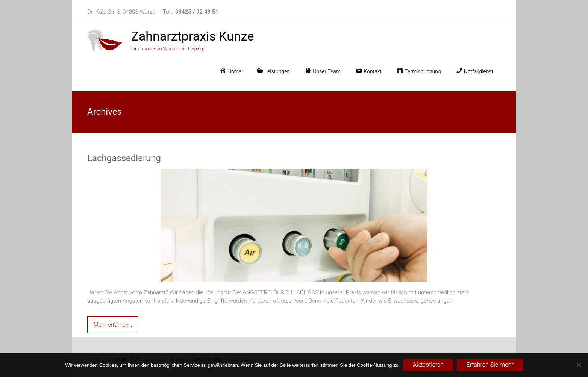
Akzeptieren (428, 365)
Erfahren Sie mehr (490, 365)
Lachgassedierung (124, 158)
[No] (579, 365)
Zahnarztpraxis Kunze (192, 36)
